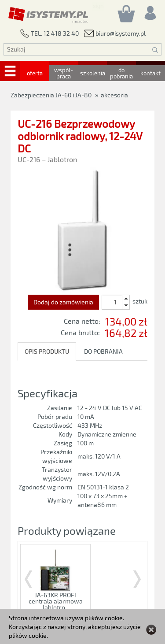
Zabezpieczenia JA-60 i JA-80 (51, 95)
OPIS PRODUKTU (47, 351)
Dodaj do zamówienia (63, 302)
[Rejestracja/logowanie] (150, 11)
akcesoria (114, 95)
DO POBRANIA (103, 351)
